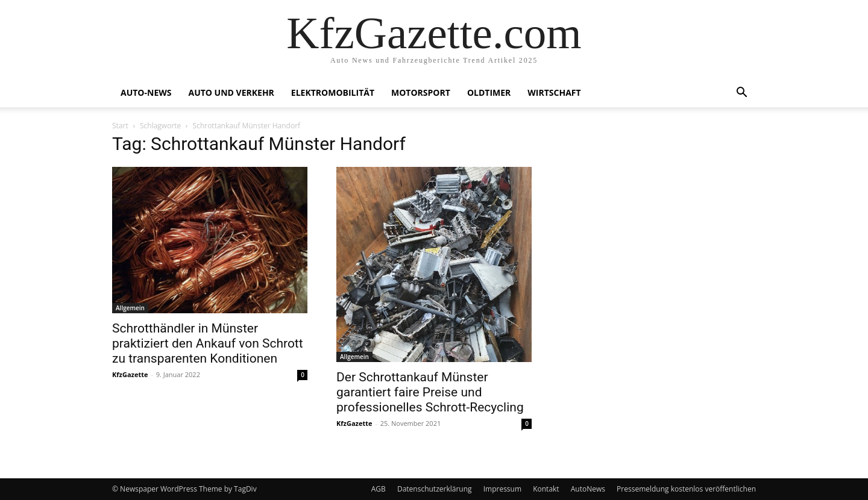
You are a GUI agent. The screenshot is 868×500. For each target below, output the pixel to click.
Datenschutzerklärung (435, 489)
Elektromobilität (333, 92)
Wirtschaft (554, 92)
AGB (379, 489)
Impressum (502, 489)
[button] (741, 94)
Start (120, 126)
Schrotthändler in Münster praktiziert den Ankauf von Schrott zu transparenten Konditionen (208, 343)
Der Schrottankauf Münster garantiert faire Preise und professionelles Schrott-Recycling (430, 392)
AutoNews (588, 489)
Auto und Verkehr (231, 92)
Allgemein (130, 308)
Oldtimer (489, 92)
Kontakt (546, 489)
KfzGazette (130, 374)
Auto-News (146, 92)
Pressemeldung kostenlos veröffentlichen (686, 489)
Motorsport (421, 92)
